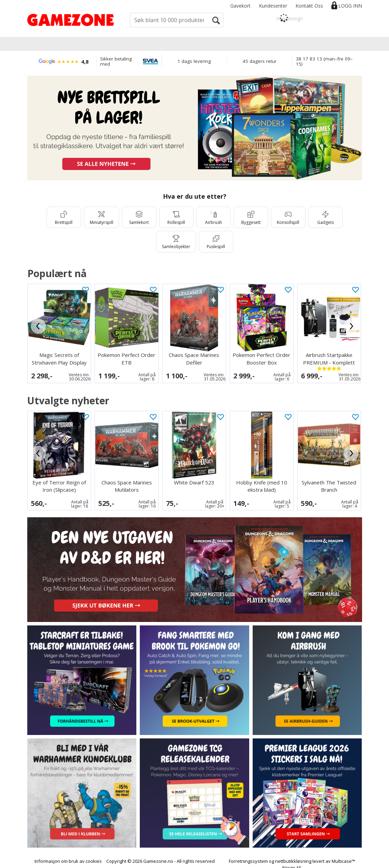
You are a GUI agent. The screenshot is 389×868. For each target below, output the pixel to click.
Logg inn (350, 6)
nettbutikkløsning (293, 855)
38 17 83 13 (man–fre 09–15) (324, 61)
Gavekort (240, 6)
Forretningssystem (248, 855)
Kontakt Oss (309, 6)
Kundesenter (273, 6)
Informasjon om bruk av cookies (68, 855)
